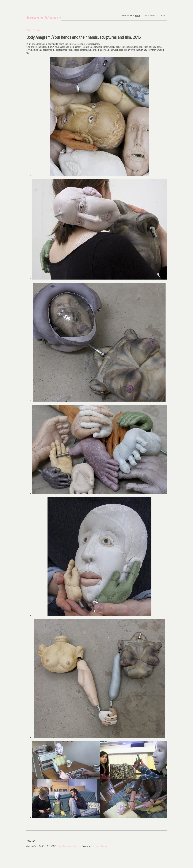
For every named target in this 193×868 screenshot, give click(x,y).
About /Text (126, 16)
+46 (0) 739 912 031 (47, 846)
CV (145, 16)
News (153, 16)
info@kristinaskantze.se (69, 846)
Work (138, 16)
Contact (163, 16)
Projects (37, 30)
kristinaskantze (100, 846)
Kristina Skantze (44, 17)
